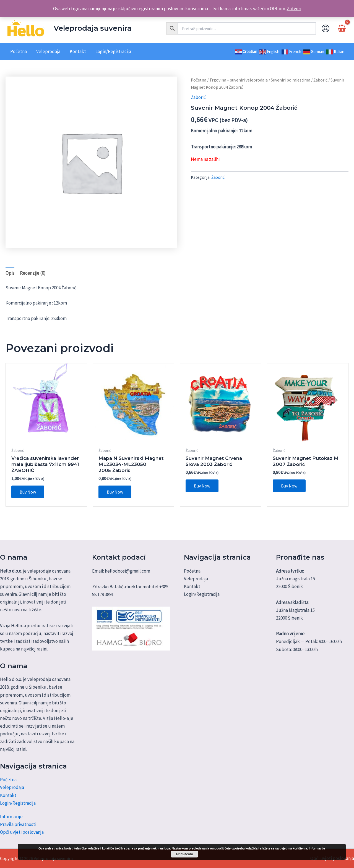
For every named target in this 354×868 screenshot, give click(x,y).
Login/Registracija (18, 803)
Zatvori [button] (294, 9)
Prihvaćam (185, 854)
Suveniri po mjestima (291, 80)
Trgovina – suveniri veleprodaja (239, 80)
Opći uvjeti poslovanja (22, 832)
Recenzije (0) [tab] (33, 273)
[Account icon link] (326, 28)
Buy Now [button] (28, 492)
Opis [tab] (10, 273)
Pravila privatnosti (18, 824)
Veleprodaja (12, 787)
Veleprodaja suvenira (93, 28)
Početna (199, 80)
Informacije (11, 817)
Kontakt (8, 795)
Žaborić (320, 80)
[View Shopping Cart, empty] (342, 28)
